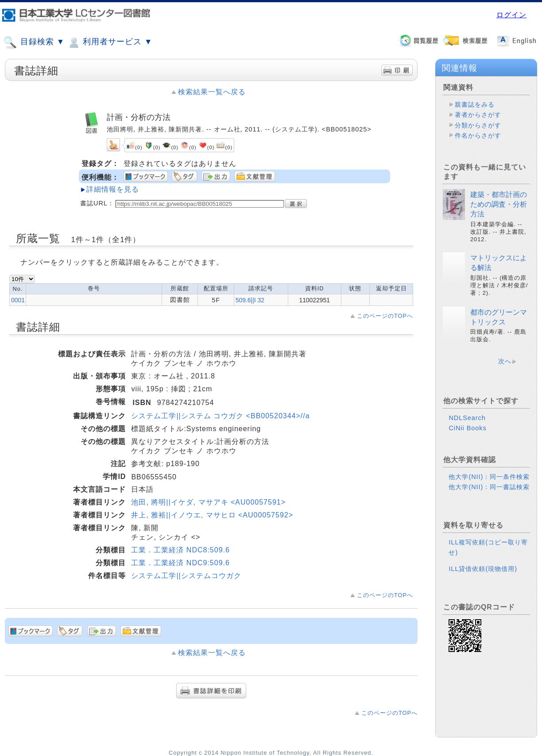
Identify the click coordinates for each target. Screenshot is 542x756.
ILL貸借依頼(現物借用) (483, 569)
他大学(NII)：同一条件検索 (489, 477)
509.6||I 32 (250, 300)
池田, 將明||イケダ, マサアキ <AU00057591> (208, 502)
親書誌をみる (475, 104)
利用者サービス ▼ (110, 42)
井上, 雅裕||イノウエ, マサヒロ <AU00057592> (212, 515)
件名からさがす (478, 135)
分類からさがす (478, 125)
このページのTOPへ (385, 316)
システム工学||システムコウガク (186, 576)
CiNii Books (467, 428)
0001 (18, 300)
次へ (505, 361)
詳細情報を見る (113, 189)
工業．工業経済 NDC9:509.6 (180, 563)
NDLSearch (467, 418)
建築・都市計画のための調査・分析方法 (499, 204)
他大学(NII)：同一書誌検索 (489, 487)
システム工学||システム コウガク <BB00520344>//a (220, 416)
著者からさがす (478, 115)
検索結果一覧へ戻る (212, 92)
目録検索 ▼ (34, 42)
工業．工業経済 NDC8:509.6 (180, 550)
